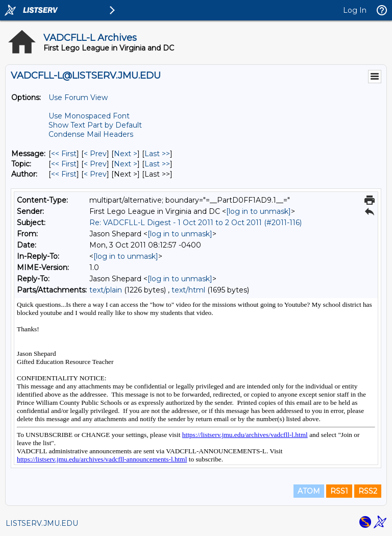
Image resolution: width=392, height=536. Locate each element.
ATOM (309, 491)
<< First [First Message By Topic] (64, 164)
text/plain (106, 290)
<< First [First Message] (64, 154)
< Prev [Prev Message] (95, 154)
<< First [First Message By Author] (64, 174)
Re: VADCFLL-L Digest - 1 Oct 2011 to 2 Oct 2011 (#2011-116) (195, 223)
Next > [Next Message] (126, 154)
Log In (355, 10)
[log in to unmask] (259, 211)
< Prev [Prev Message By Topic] (95, 164)
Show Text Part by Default (95, 125)
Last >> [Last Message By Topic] (157, 164)
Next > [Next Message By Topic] (126, 164)
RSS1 (339, 491)
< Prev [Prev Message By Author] (95, 174)
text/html (188, 290)
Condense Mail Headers (91, 134)
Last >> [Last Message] (157, 154)
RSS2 (368, 491)
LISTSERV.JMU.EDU (42, 523)
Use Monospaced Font (89, 116)
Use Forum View (78, 98)
